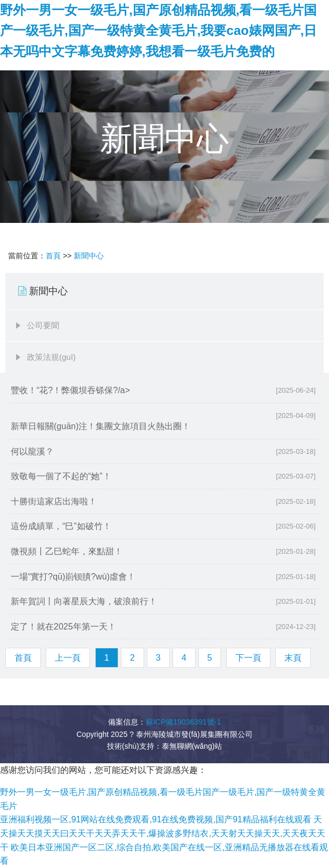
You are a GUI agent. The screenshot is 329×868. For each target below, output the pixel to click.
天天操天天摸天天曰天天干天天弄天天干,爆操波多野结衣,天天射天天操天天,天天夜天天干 (163, 833)
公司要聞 (43, 325)
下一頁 (248, 658)
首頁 (53, 256)
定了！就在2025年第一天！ (63, 627)
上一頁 (68, 658)
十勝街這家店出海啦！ (54, 501)
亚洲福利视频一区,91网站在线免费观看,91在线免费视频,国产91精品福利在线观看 (156, 819)
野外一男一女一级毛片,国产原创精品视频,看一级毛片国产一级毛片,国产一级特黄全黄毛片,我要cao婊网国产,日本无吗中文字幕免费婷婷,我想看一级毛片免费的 (158, 31)
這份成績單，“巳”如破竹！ (61, 526)
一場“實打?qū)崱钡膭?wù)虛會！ (73, 577)
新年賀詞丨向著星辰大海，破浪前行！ (84, 601)
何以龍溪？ (32, 451)
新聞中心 (89, 256)
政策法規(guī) (51, 357)
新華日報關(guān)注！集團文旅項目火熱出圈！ (101, 426)
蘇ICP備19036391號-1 (183, 722)
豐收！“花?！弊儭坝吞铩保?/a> (163, 391)
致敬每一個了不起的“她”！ (61, 476)
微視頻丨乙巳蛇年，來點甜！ (67, 551)
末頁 (293, 658)
